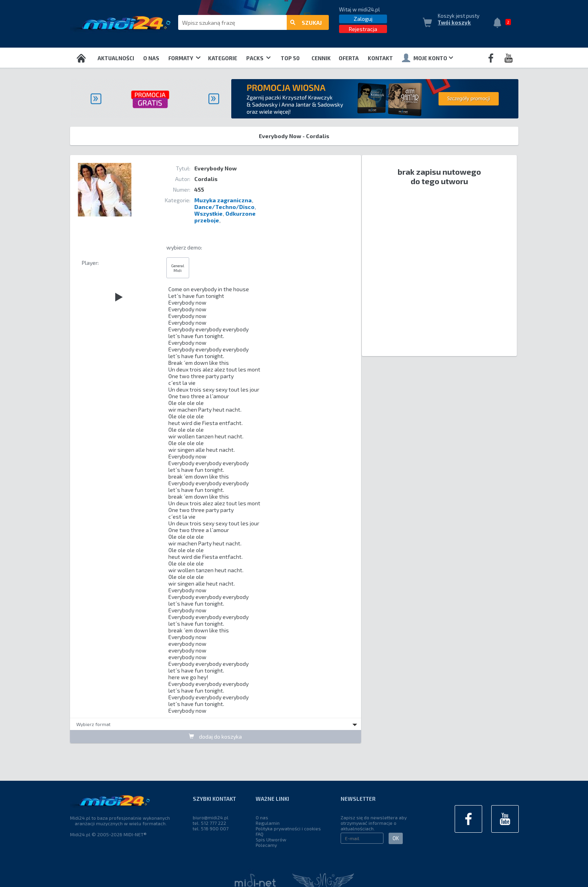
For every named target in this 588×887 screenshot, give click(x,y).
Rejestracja (363, 29)
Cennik (321, 58)
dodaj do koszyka (215, 736)
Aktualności (116, 58)
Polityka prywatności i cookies (288, 828)
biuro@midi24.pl (211, 817)
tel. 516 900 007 (211, 828)
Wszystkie (208, 213)
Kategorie (223, 58)
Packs (258, 58)
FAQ (260, 834)
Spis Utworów (271, 839)
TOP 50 (290, 58)
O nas (151, 58)
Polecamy (266, 845)
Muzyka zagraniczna (223, 200)
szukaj (306, 23)
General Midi (178, 268)
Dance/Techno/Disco (224, 207)
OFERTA (349, 58)
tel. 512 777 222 (209, 823)
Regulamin (268, 823)
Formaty (184, 58)
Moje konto (428, 58)
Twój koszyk (454, 22)
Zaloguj (363, 19)
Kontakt (380, 58)
